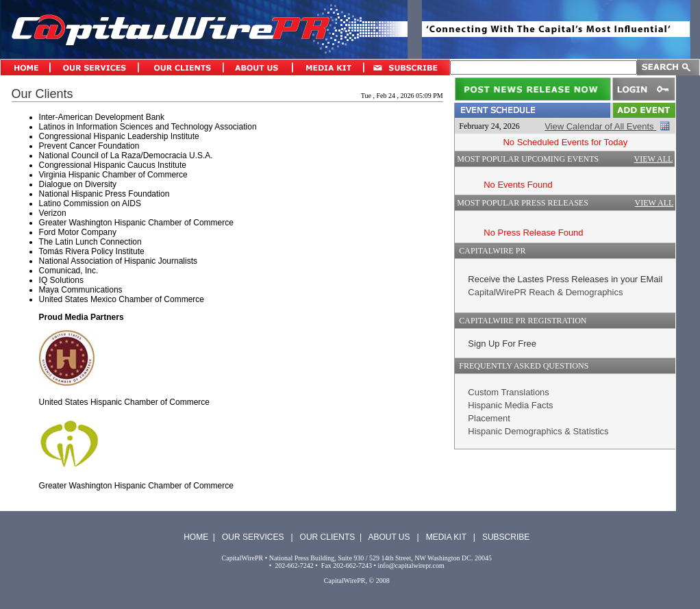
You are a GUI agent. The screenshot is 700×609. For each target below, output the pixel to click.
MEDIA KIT (446, 537)
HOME (196, 537)
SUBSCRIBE (506, 537)
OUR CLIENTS (328, 537)
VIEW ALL (654, 159)
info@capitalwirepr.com (411, 565)
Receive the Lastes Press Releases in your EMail (565, 279)
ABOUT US (389, 537)
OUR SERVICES (253, 537)
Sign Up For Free (502, 344)
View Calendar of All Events (600, 126)
